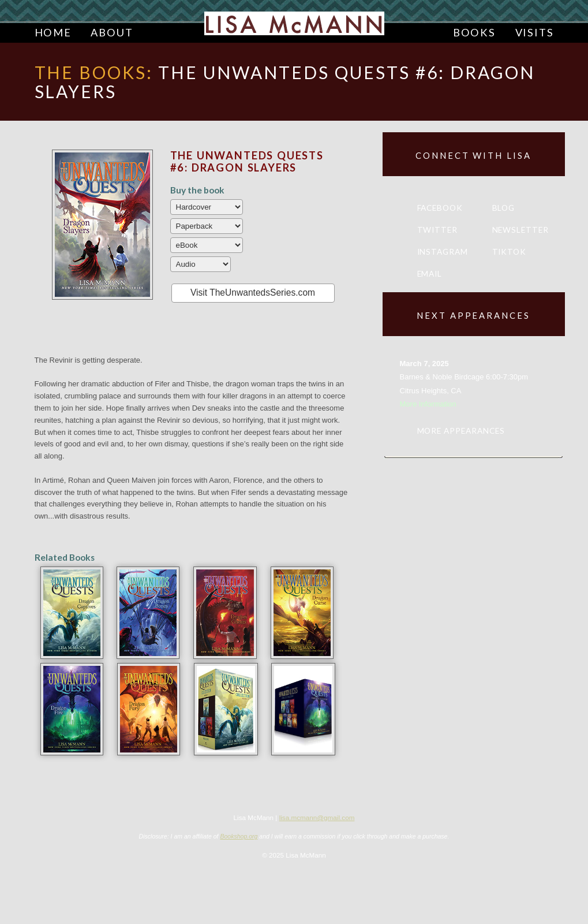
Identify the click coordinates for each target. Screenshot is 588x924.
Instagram (443, 252)
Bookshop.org (239, 836)
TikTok (510, 252)
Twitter (438, 230)
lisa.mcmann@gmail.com (317, 817)
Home (53, 32)
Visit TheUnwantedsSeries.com (253, 293)
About (112, 32)
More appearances (461, 431)
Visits (535, 32)
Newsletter (521, 230)
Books (474, 32)
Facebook (440, 208)
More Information (428, 404)
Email (430, 274)
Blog (504, 208)
